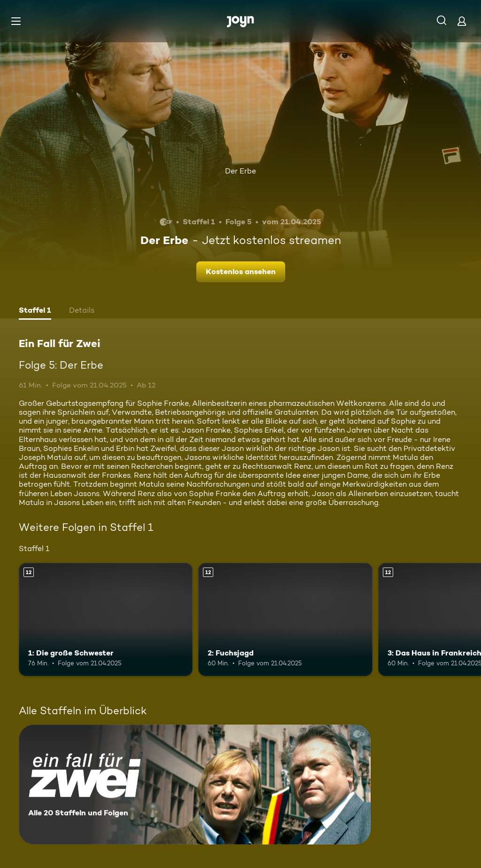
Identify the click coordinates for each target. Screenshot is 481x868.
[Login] (462, 21)
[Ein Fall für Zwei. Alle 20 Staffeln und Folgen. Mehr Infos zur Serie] (195, 785)
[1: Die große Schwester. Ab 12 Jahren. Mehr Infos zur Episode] (106, 619)
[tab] (35, 311)
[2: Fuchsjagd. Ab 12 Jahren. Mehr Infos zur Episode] (285, 619)
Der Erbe (240, 171)
